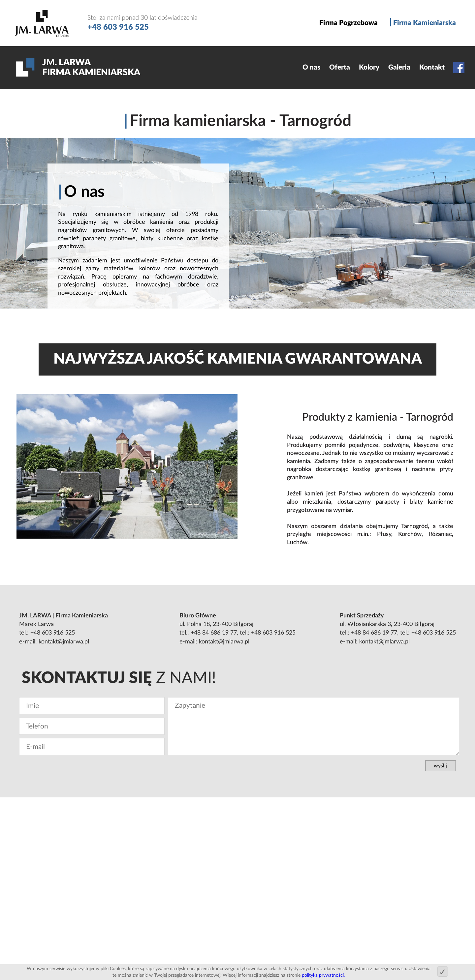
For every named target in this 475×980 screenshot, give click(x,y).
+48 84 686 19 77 (214, 633)
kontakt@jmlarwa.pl (64, 642)
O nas (311, 67)
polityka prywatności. (323, 975)
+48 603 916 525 (53, 633)
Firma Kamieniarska (425, 23)
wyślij (440, 766)
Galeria (399, 67)
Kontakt (432, 67)
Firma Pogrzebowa (348, 23)
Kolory (369, 67)
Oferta (340, 67)
